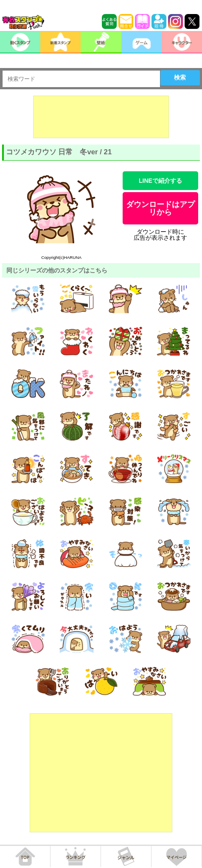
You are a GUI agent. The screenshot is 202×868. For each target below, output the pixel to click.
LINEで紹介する (160, 181)
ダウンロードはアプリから (160, 208)
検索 (180, 77)
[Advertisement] (101, 117)
